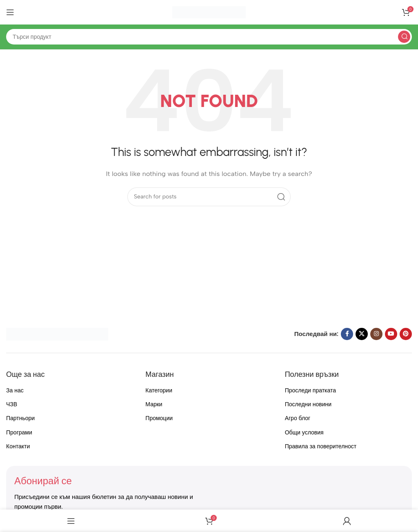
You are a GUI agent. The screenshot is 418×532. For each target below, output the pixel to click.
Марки (154, 404)
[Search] (209, 37)
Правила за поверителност (321, 446)
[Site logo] (209, 12)
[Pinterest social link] (406, 334)
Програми (19, 433)
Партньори (20, 418)
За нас (15, 391)
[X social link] (362, 334)
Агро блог (298, 418)
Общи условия (304, 433)
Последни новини (308, 404)
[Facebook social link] (347, 334)
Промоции (159, 418)
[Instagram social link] (376, 334)
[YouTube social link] (391, 334)
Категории (159, 391)
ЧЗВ (12, 404)
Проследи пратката (310, 391)
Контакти (18, 446)
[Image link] (57, 334)
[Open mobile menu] (10, 12)
